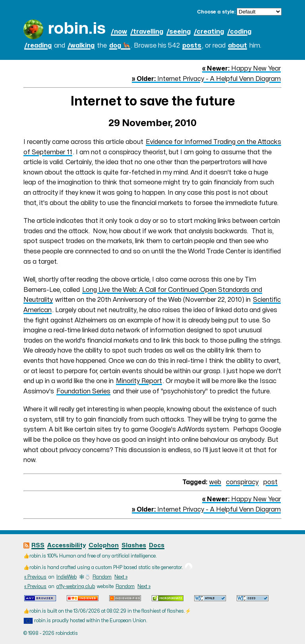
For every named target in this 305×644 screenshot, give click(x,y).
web (215, 482)
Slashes (134, 545)
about (237, 46)
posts (192, 46)
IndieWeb (67, 577)
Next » (121, 577)
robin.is (77, 29)
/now (119, 32)
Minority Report (139, 381)
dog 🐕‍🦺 (120, 46)
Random (102, 577)
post (270, 482)
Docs (157, 545)
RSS (38, 545)
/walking (81, 46)
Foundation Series (83, 391)
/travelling (147, 32)
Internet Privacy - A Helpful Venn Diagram (206, 79)
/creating (209, 32)
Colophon (104, 545)
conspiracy (242, 482)
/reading (38, 46)
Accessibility (67, 545)
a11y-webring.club (76, 586)
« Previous (35, 577)
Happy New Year (241, 69)
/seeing (179, 32)
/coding (239, 32)
